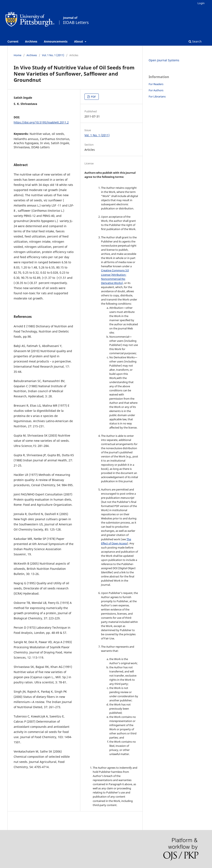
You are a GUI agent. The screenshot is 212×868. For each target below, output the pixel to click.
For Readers (156, 84)
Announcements (56, 41)
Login (201, 3)
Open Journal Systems (164, 60)
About (79, 41)
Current (13, 41)
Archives (31, 41)
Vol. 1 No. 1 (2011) (53, 55)
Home (17, 55)
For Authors (156, 90)
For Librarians (157, 96)
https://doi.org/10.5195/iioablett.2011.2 (41, 122)
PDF (93, 97)
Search (195, 41)
